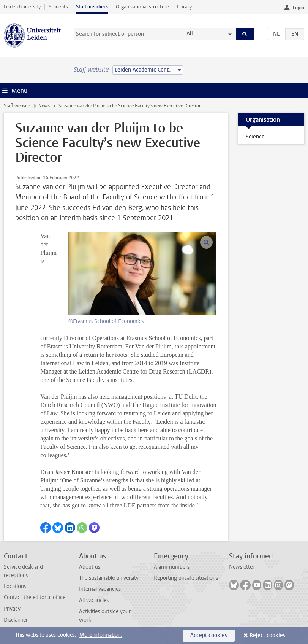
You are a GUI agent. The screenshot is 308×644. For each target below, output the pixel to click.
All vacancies (94, 600)
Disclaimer (16, 620)
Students (58, 7)
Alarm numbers (172, 567)
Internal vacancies (100, 589)
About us (90, 567)
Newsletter (242, 567)
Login (299, 8)
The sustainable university (109, 578)
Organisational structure (142, 7)
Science (255, 137)
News (44, 106)
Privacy (12, 609)
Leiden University (22, 7)
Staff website (17, 106)
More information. (101, 635)
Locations (15, 586)
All (190, 34)
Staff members (92, 7)
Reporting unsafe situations (186, 578)
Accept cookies (209, 635)
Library (184, 7)
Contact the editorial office (35, 597)
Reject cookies (267, 635)
